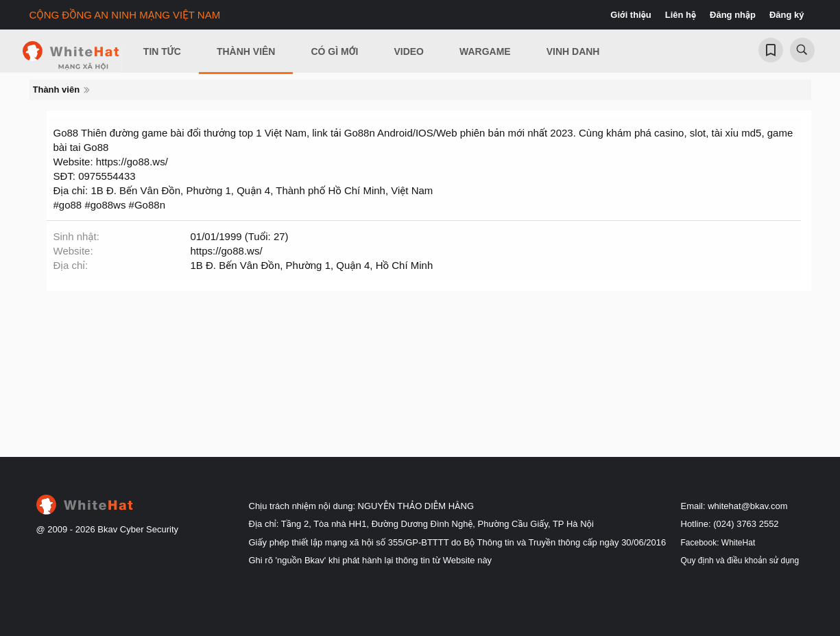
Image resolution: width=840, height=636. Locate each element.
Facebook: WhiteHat (718, 543)
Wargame (485, 51)
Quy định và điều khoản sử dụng (740, 561)
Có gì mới (334, 51)
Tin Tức (162, 51)
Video (409, 51)
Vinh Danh (573, 51)
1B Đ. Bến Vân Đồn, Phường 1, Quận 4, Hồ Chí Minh (312, 265)
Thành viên (246, 51)
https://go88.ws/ (227, 251)
